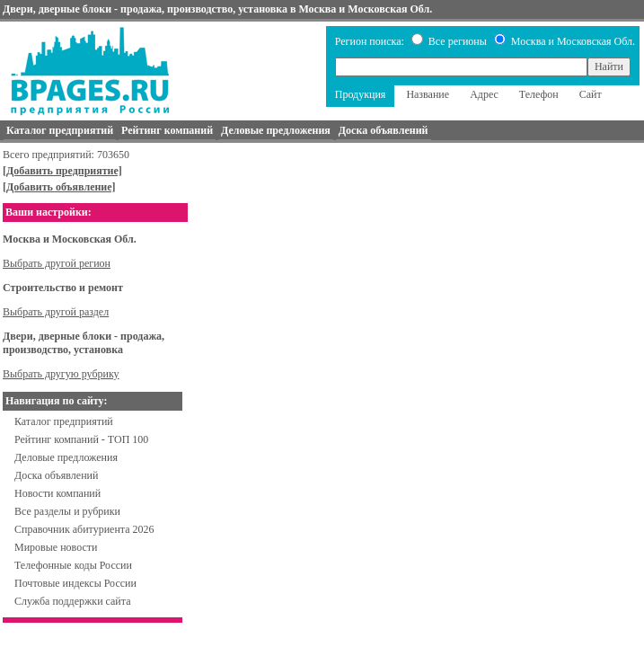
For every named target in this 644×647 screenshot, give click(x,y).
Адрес (484, 94)
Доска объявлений (56, 475)
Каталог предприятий (64, 421)
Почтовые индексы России (75, 583)
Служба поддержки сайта (73, 601)
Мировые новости (56, 547)
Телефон (539, 94)
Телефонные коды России (73, 565)
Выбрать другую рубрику (61, 374)
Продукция (361, 94)
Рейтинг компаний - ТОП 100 (81, 439)
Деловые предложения (66, 457)
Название (428, 94)
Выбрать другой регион (57, 263)
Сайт (591, 94)
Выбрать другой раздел (56, 312)
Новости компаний (57, 493)
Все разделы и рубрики (67, 511)
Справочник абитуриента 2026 (84, 529)
